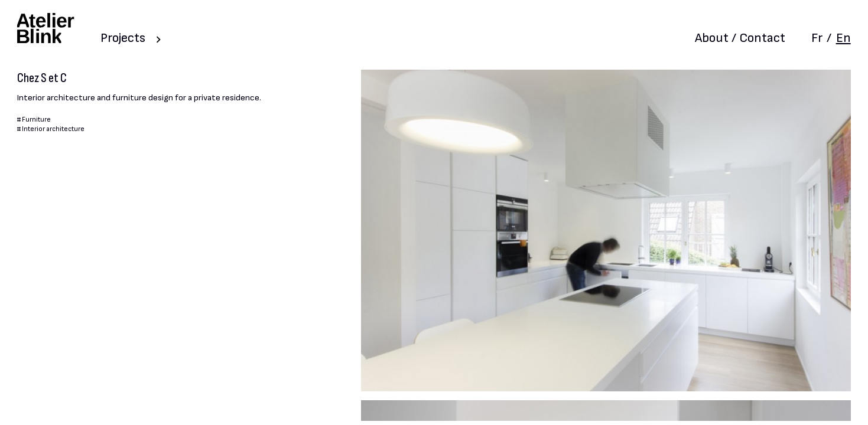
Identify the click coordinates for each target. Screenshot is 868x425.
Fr (817, 38)
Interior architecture (53, 129)
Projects (123, 38)
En (843, 38)
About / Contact (740, 38)
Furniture (36, 120)
